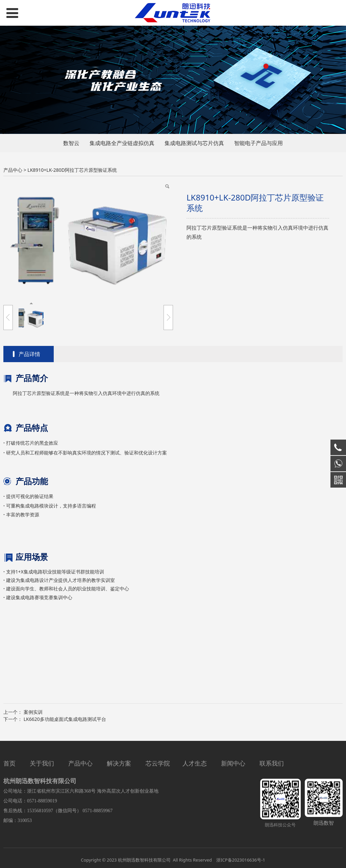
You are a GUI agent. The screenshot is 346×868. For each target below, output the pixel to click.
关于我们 (42, 763)
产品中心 (13, 170)
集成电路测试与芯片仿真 (194, 143)
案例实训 (33, 712)
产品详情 (29, 354)
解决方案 (119, 763)
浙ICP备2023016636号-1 (240, 860)
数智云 (71, 143)
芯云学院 (158, 763)
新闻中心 (233, 763)
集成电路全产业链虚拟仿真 (122, 143)
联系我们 (272, 763)
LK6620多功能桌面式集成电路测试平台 (65, 719)
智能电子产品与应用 (258, 143)
